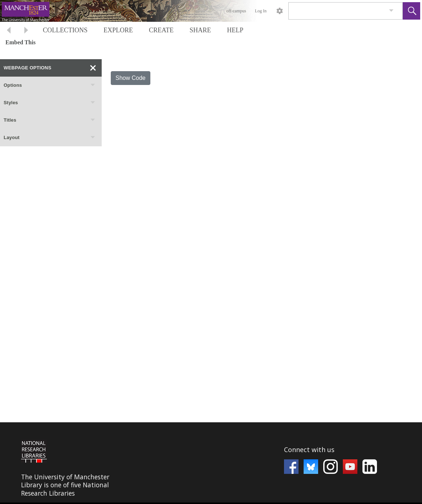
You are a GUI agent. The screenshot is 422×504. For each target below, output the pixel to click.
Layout (50, 138)
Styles (50, 103)
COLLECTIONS (65, 30)
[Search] (337, 11)
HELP (235, 30)
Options (50, 85)
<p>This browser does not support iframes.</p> (211, 462)
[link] (391, 11)
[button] (411, 11)
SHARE (200, 30)
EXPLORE (118, 30)
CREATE (161, 30)
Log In (261, 11)
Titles (50, 120)
